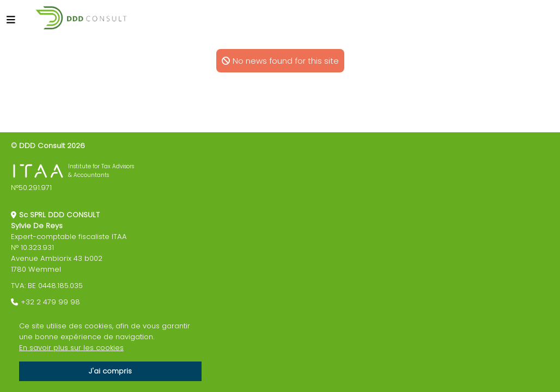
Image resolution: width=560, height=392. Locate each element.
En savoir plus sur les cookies (71, 348)
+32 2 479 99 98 (50, 302)
